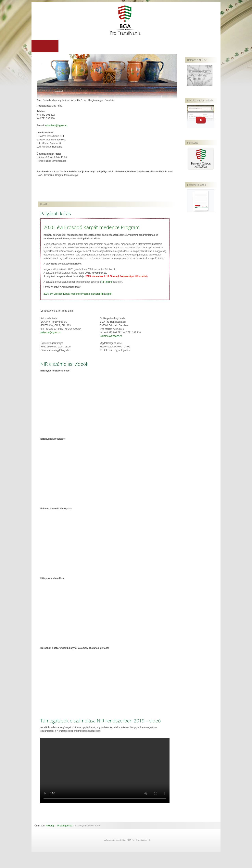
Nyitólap (50, 826)
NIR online (107, 282)
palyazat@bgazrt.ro (51, 333)
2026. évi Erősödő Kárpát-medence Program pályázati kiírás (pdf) (78, 294)
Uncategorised (65, 826)
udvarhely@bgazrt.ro (56, 126)
